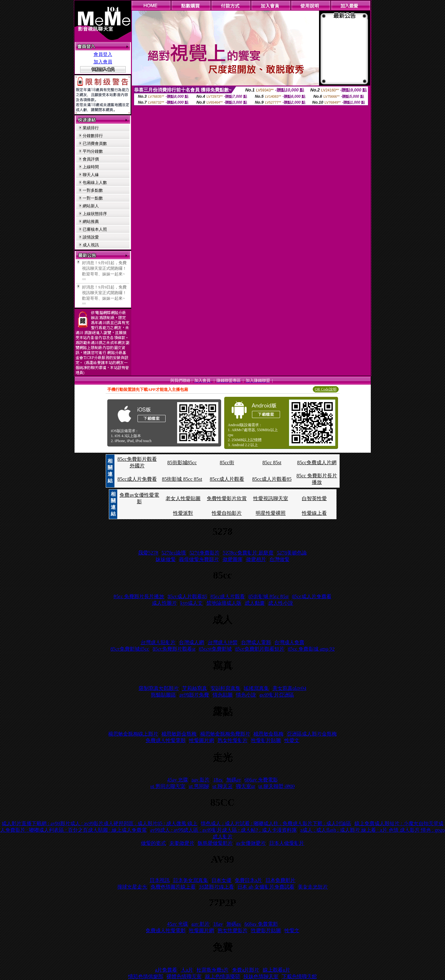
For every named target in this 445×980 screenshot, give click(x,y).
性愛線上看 (314, 513)
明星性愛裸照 (271, 513)
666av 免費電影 (261, 780)
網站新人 (91, 206)
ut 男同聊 (199, 786)
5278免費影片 (205, 553)
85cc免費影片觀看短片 (260, 649)
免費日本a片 (248, 880)
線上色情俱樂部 (223, 976)
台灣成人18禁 (223, 642)
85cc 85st (272, 463)
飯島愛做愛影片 (215, 843)
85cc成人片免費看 (137, 479)
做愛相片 (256, 559)
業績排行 (91, 128)
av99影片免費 (194, 695)
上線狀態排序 (95, 214)
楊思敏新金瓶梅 (179, 734)
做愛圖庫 (233, 559)
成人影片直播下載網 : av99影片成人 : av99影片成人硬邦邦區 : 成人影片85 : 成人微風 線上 (99, 823)
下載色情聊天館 (299, 976)
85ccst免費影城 (215, 649)
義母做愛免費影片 (199, 559)
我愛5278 (148, 553)
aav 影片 (201, 780)
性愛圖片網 (201, 740)
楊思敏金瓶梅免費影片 (225, 734)
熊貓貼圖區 (163, 695)
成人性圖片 (164, 603)
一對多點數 (93, 190)
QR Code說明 (326, 389)
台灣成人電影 (256, 642)
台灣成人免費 (289, 642)
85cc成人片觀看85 (272, 479)
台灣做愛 (279, 559)
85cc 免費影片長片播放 (139, 596)
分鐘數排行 (93, 136)
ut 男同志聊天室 (168, 786)
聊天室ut (245, 786)
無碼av (234, 780)
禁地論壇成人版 (224, 603)
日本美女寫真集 (191, 880)
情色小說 (246, 695)
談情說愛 (91, 237)
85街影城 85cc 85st (182, 479)
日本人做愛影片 (287, 843)
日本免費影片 (280, 880)
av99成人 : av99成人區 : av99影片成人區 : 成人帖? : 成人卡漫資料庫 (224, 830)
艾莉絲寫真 (195, 688)
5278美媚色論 (292, 553)
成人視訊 (91, 245)
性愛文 (292, 740)
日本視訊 (160, 880)
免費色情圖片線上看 (173, 887)
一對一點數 (93, 198)
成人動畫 (255, 603)
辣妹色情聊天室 (261, 976)
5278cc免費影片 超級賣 (248, 553)
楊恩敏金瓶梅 (268, 734)
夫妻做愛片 (182, 843)
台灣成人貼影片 (158, 642)
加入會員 (103, 62)
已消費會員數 (95, 143)
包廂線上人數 (95, 182)
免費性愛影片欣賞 (227, 498)
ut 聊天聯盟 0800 (277, 786)
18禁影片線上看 (216, 887)
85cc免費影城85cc (130, 649)
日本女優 (221, 880)
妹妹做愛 (166, 559)
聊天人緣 (91, 175)
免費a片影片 (246, 970)
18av (218, 780)
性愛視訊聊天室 (271, 498)
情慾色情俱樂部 (146, 976)
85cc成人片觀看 (227, 479)
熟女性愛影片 (233, 740)
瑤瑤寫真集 (256, 688)
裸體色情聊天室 (184, 976)
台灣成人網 (191, 642)
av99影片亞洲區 (277, 695)
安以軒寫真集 (225, 688)
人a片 (187, 970)
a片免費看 (166, 970)
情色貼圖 (223, 695)
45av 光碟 (178, 780)
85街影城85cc (182, 463)
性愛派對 (183, 513)
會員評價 (91, 159)
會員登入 (103, 54)
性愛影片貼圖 (266, 740)
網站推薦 (91, 222)
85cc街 (227, 463)
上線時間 (91, 167)
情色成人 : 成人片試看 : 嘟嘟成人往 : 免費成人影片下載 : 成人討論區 (276, 823)
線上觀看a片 (276, 970)
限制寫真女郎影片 (159, 688)
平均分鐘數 (93, 151)
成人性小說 (281, 603)
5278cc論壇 (174, 553)
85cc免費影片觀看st (174, 649)
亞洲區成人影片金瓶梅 (312, 734)
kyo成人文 (191, 603)
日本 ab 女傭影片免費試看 (266, 887)
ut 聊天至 (222, 786)
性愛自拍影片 (227, 513)
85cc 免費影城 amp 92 (311, 649)
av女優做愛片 (251, 843)
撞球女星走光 (132, 887)
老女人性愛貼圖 (183, 498)
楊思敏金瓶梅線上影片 (133, 734)
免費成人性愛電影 (166, 740)
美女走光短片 (313, 887)
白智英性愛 (314, 498)
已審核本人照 (95, 229)
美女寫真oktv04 (289, 688)
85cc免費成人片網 (317, 463)
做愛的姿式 (153, 843)
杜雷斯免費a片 (213, 970)
